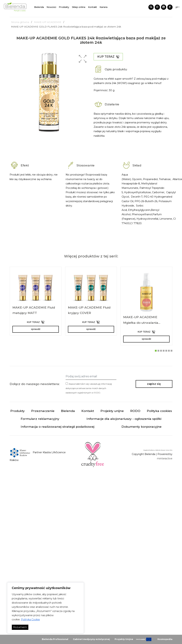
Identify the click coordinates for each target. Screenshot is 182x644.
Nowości (51, 7)
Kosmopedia (165, 639)
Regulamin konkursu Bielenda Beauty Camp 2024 (158, 450)
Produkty (64, 7)
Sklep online (79, 7)
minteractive (165, 458)
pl (177, 7)
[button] (83, 59)
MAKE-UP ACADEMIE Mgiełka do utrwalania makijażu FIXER (141, 323)
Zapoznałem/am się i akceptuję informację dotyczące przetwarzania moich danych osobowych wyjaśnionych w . (89, 388)
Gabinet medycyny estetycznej (91, 639)
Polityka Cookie (30, 619)
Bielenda (39, 7)
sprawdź (36, 329)
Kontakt (93, 7)
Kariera (104, 7)
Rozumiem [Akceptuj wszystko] (20, 627)
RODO (97, 393)
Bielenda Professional (55, 639)
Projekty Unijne (124, 639)
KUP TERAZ (108, 57)
